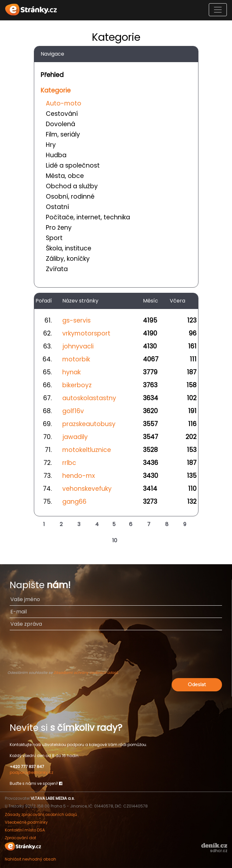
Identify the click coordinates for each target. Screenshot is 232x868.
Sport (54, 238)
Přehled (52, 75)
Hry (51, 145)
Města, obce (65, 176)
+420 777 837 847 (27, 767)
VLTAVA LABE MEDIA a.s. (53, 798)
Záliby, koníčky (68, 259)
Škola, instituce (69, 248)
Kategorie (56, 90)
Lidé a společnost (73, 165)
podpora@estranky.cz (31, 772)
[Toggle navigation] (218, 10)
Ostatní (57, 207)
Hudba (56, 155)
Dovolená (61, 124)
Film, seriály (63, 134)
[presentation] (116, 653)
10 (115, 540)
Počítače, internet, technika (88, 217)
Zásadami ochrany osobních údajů (86, 673)
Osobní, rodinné (70, 197)
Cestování (62, 114)
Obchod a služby (72, 186)
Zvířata (57, 269)
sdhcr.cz (219, 851)
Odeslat (197, 685)
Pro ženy (59, 228)
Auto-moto (64, 103)
